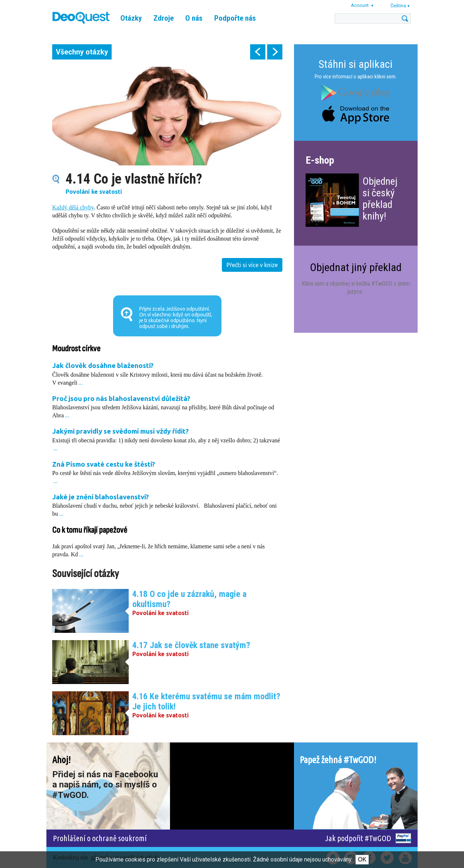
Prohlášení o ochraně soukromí (100, 838)
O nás (194, 18)
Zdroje (163, 18)
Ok (362, 859)
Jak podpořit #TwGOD (358, 838)
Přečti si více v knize (252, 265)
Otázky (131, 18)
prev (258, 52)
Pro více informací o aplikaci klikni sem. (356, 77)
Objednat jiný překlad (356, 267)
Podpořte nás (235, 18)
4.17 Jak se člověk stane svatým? (191, 645)
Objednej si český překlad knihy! (380, 199)
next (275, 52)
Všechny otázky (82, 52)
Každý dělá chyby (73, 207)
